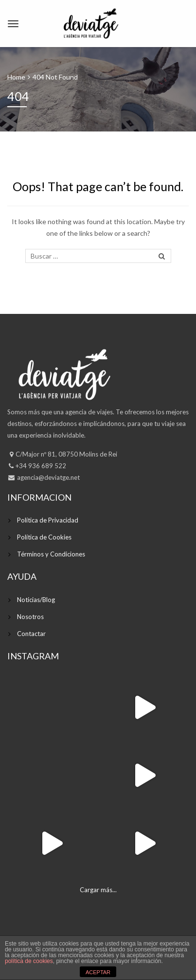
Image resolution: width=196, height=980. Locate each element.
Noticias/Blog (36, 600)
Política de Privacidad (48, 520)
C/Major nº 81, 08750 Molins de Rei (66, 454)
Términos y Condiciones (51, 554)
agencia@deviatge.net (48, 477)
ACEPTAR (98, 972)
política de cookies (29, 961)
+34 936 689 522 (41, 466)
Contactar (31, 634)
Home (16, 77)
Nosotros (30, 617)
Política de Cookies (44, 537)
